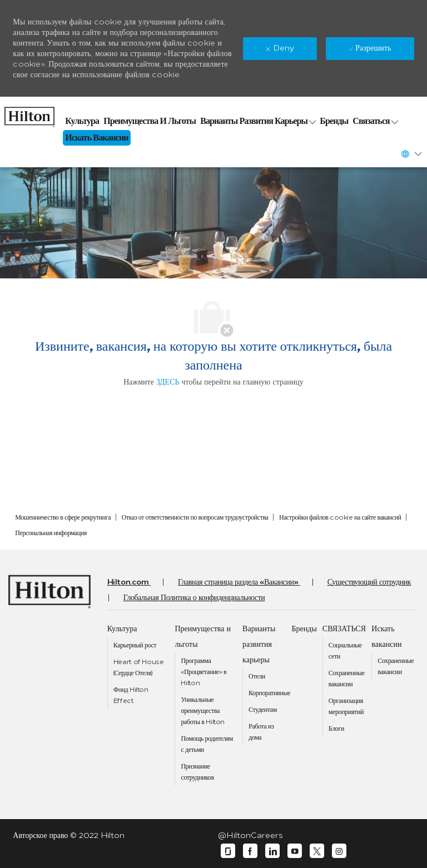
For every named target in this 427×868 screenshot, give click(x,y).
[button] (411, 154)
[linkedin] (272, 851)
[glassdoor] (228, 851)
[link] (29, 114)
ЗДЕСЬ (168, 382)
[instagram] (339, 851)
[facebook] (250, 851)
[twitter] (317, 851)
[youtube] (295, 851)
